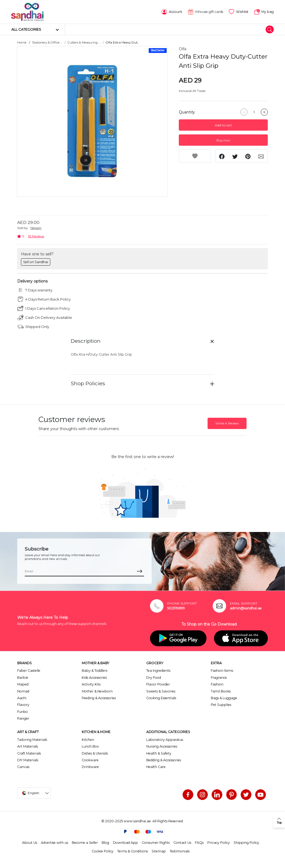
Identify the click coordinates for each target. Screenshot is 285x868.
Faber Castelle (29, 671)
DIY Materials (28, 760)
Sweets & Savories (161, 691)
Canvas (23, 767)
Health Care (156, 767)
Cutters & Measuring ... (84, 42)
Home (22, 42)
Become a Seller (85, 843)
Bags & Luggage (224, 698)
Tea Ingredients (158, 671)
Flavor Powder (158, 684)
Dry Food (154, 678)
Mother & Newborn (97, 691)
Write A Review (227, 423)
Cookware (90, 760)
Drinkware (90, 767)
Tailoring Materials (32, 740)
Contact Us (182, 843)
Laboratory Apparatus (165, 740)
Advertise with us (54, 843)
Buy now (223, 140)
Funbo (23, 712)
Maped (23, 684)
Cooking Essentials (161, 698)
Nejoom (36, 228)
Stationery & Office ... (47, 42)
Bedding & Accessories (164, 760)
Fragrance (219, 678)
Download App (125, 843)
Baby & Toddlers (95, 671)
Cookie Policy (103, 851)
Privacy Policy (219, 843)
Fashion (217, 684)
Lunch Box (90, 746)
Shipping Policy (246, 843)
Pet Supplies (221, 705)
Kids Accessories (94, 678)
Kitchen (88, 740)
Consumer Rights (156, 843)
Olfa (183, 49)
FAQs (199, 843)
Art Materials (28, 746)
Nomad (23, 691)
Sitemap (159, 851)
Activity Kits (91, 684)
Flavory (23, 705)
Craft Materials (29, 753)
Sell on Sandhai (36, 262)
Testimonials (180, 851)
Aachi (22, 698)
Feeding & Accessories (99, 698)
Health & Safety (159, 753)
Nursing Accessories (162, 746)
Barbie (23, 678)
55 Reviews (36, 236)
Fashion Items (222, 671)
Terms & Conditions (133, 851)
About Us (30, 843)
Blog (105, 843)
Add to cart (223, 125)
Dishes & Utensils (95, 753)
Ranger (23, 718)
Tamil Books (221, 691)
